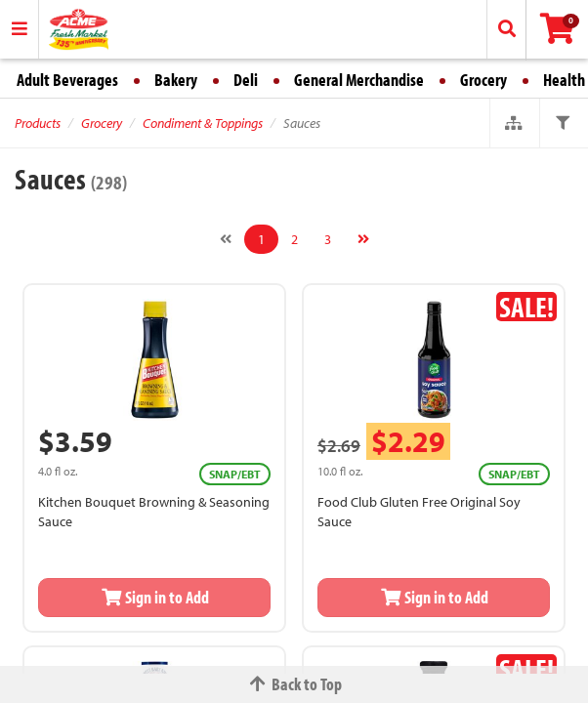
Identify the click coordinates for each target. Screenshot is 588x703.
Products (38, 123)
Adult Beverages (67, 80)
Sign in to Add (154, 597)
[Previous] (226, 239)
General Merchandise (359, 80)
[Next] (363, 239)
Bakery (176, 80)
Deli (246, 80)
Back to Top (294, 684)
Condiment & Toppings (203, 123)
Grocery (483, 80)
